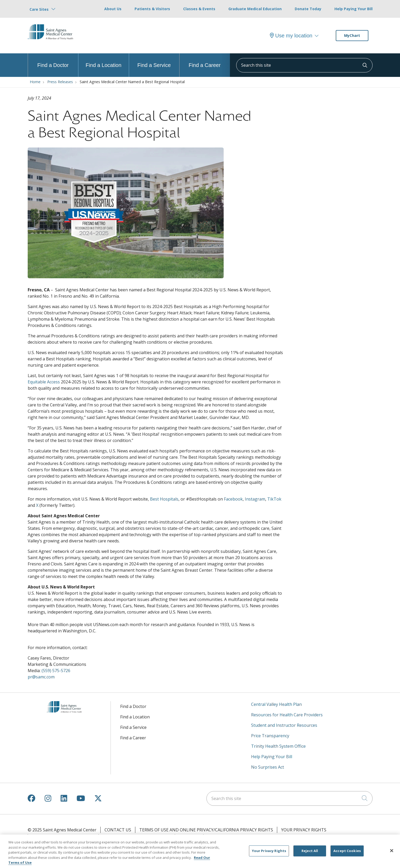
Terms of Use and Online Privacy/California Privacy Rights (206, 830)
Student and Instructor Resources (284, 725)
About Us (113, 9)
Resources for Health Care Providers (287, 715)
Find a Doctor (53, 61)
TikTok (274, 499)
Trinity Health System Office (278, 746)
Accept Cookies (347, 853)
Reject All (310, 853)
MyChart (352, 35)
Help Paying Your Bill (353, 9)
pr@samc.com (41, 677)
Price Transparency (270, 736)
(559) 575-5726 (56, 671)
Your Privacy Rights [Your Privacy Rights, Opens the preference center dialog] (269, 853)
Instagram (255, 499)
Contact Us (118, 830)
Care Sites (39, 9)
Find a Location (104, 61)
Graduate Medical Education (255, 9)
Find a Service (154, 61)
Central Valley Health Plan (276, 704)
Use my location (291, 36)
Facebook (233, 499)
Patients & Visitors (152, 9)
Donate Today (308, 9)
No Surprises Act (268, 767)
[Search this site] (304, 65)
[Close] (392, 853)
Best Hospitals (164, 499)
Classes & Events (199, 9)
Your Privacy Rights (304, 830)
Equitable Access (44, 382)
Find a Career (205, 61)
